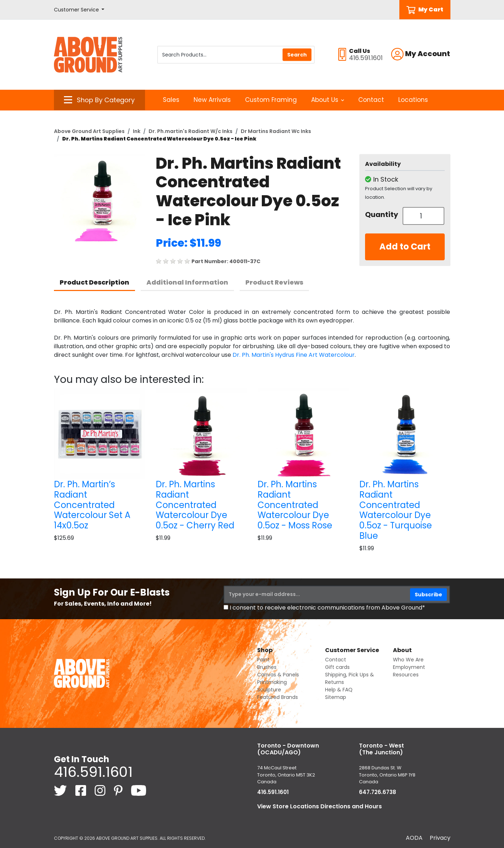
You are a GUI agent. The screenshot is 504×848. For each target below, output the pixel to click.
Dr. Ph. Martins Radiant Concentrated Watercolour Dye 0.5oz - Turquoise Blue (396, 510)
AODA (414, 838)
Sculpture (269, 690)
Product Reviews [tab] (274, 282)
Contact (371, 100)
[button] (79, 10)
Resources (406, 675)
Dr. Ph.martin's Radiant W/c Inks (191, 131)
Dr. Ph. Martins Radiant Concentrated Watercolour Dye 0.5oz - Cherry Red (195, 505)
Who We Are (408, 660)
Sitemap (336, 697)
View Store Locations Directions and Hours (320, 806)
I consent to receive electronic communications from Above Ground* (327, 608)
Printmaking (272, 682)
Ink (137, 131)
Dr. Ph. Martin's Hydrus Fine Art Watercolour (294, 355)
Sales (171, 100)
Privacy (440, 838)
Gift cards (337, 667)
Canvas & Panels (278, 675)
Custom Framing (271, 100)
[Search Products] (236, 55)
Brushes (267, 667)
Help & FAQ (339, 690)
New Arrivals (212, 100)
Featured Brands (278, 697)
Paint (263, 660)
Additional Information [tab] (187, 282)
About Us (328, 100)
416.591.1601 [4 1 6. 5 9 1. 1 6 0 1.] (93, 772)
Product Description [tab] (94, 282)
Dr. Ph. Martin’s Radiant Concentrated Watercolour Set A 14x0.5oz (92, 505)
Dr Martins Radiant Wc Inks (276, 131)
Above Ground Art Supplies (89, 131)
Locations (413, 100)
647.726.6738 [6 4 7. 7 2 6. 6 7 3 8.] (378, 792)
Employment (409, 667)
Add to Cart (405, 246)
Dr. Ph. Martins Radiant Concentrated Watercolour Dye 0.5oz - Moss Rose (295, 505)
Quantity (381, 215)
